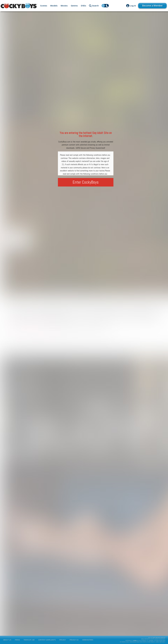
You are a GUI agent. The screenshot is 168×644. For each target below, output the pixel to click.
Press (17, 640)
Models (54, 6)
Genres (74, 6)
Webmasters (88, 640)
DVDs (84, 6)
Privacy (63, 640)
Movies (64, 6)
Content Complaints (47, 640)
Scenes (44, 6)
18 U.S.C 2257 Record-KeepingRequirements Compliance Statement (153, 638)
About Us (7, 640)
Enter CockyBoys (86, 182)
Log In (133, 6)
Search (95, 6)
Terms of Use (29, 640)
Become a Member (152, 6)
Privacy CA (74, 640)
